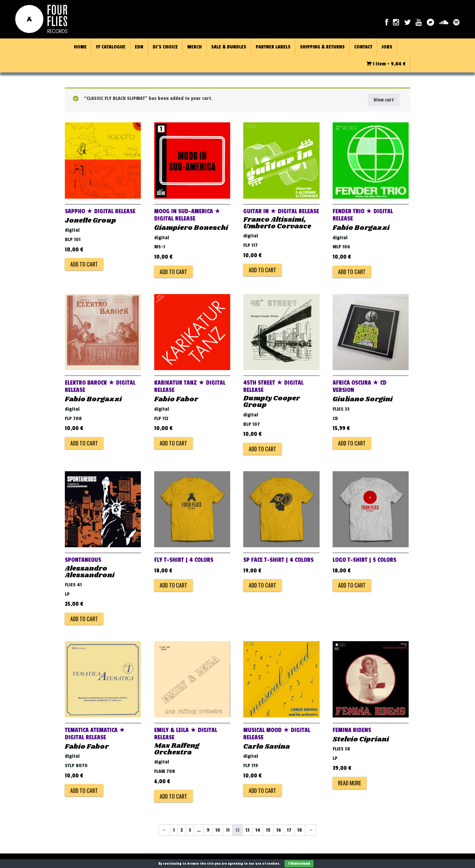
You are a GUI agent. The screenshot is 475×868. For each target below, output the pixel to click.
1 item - (386, 64)
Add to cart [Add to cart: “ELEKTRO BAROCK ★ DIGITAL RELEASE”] (84, 443)
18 (300, 830)
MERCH (194, 47)
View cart (384, 100)
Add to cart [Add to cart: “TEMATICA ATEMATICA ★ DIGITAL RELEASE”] (84, 790)
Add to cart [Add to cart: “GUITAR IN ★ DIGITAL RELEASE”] (262, 270)
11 (228, 830)
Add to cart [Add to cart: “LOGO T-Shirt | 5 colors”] (352, 585)
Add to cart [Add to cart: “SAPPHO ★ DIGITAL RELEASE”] (84, 264)
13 (247, 830)
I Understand (299, 864)
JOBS (387, 47)
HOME (80, 47)
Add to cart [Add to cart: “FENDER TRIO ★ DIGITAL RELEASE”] (352, 272)
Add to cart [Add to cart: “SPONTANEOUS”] (84, 619)
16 (279, 830)
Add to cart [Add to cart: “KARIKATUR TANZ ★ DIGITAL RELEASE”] (173, 443)
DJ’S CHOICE (165, 47)
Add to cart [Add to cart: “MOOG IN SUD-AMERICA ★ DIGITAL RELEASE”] (173, 272)
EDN (139, 47)
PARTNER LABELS (273, 47)
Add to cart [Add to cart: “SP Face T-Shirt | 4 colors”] (262, 585)
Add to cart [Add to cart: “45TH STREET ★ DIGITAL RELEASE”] (262, 449)
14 (258, 830)
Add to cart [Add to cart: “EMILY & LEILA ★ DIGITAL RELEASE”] (173, 796)
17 (289, 830)
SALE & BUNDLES (229, 47)
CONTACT (363, 47)
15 (268, 830)
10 (218, 830)
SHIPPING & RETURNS (322, 47)
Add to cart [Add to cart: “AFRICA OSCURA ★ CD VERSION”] (352, 443)
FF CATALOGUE (111, 47)
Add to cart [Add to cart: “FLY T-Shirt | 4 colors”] (173, 585)
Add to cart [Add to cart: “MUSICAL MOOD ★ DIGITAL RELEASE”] (262, 790)
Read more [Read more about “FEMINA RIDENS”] (350, 783)
